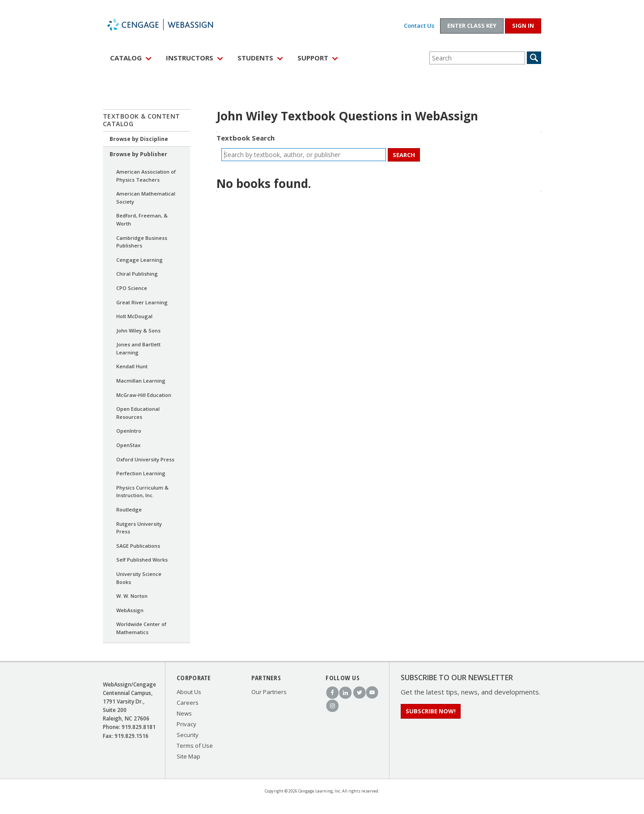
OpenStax (128, 445)
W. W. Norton (132, 596)
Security (188, 735)
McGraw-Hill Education (144, 395)
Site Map (189, 756)
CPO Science (132, 288)
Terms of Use (195, 746)
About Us (189, 692)
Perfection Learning (141, 473)
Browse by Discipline (139, 139)
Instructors (190, 58)
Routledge (129, 509)
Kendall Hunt (132, 366)
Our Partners (269, 692)
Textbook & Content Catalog (142, 120)
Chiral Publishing (137, 274)
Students (255, 58)
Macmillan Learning (141, 381)
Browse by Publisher (138, 154)
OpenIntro (129, 431)
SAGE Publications (138, 546)
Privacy (186, 724)
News (184, 713)
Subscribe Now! (431, 711)
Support (313, 58)
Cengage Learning (140, 260)
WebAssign (170, 25)
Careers (188, 703)
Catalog (126, 58)
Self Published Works (142, 560)
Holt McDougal (134, 316)
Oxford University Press (145, 459)
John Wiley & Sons (138, 330)
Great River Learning (142, 302)
